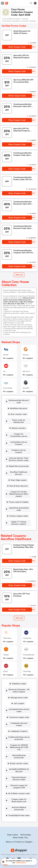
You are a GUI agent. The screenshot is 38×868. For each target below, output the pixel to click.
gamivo (26, 355)
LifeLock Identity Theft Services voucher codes (19, 459)
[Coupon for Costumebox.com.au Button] (18, 435)
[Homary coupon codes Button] (18, 516)
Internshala (8, 388)
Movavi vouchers (19, 428)
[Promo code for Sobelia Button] (18, 502)
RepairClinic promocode (19, 466)
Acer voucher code (19, 414)
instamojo (27, 638)
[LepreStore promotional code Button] (18, 509)
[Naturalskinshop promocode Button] (18, 756)
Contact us (20, 842)
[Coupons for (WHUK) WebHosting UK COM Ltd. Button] (18, 747)
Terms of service (31, 855)
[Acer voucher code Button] (18, 414)
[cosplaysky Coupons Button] (18, 731)
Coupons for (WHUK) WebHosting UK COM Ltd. (19, 747)
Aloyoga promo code (19, 698)
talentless (7, 638)
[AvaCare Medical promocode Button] (18, 808)
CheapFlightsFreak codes (19, 815)
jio (4, 371)
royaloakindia (29, 655)
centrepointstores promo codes (19, 710)
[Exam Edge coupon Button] (18, 480)
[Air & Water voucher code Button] (18, 793)
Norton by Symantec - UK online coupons (19, 691)
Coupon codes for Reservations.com (19, 800)
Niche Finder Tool (20, 838)
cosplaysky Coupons (19, 731)
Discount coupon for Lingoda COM (19, 787)
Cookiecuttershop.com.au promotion (19, 738)
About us (10, 842)
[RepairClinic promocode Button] (18, 466)
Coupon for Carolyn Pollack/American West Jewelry (19, 494)
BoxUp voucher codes (19, 763)
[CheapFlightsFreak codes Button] (18, 815)
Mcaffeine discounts (19, 408)
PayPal (6, 355)
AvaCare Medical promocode (19, 808)
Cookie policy (21, 863)
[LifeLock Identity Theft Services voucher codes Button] (18, 459)
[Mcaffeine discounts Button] (18, 408)
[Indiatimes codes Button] (18, 684)
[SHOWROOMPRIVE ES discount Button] (18, 770)
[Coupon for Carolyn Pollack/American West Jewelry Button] (18, 494)
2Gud (5, 671)
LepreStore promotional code (19, 509)
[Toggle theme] (35, 3)
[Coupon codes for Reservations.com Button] (18, 800)
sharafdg (27, 671)
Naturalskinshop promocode (19, 756)
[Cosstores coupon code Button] (18, 717)
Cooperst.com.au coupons (19, 451)
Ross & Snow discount (19, 486)
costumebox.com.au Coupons (19, 443)
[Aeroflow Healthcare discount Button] (18, 473)
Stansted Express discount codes (19, 778)
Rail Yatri (26, 371)
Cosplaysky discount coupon (19, 724)
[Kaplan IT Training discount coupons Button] (18, 523)
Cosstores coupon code (19, 717)
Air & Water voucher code (19, 793)
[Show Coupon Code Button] (17, 47)
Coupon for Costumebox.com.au (19, 435)
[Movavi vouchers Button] (18, 428)
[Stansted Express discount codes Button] (18, 778)
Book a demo (13, 835)
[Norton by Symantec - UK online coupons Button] (18, 691)
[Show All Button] (19, 618)
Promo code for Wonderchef (19, 421)
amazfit (26, 388)
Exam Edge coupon (19, 480)
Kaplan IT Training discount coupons (19, 523)
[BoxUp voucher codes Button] (18, 763)
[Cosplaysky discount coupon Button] (18, 724)
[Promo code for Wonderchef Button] (18, 421)
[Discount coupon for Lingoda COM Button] (18, 787)
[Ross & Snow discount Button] (18, 486)
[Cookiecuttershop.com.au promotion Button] (18, 738)
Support (29, 842)
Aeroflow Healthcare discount (19, 473)
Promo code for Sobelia (19, 502)
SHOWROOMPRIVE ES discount (19, 770)
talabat (6, 655)
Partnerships (26, 835)
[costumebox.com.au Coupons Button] (18, 443)
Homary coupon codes (19, 516)
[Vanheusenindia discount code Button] (18, 401)
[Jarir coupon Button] (18, 703)
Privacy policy (20, 855)
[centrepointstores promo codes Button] (18, 710)
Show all (19, 618)
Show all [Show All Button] (19, 275)
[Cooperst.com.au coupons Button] (18, 451)
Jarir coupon (19, 703)
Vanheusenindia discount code (19, 401)
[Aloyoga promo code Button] (18, 698)
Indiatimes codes (19, 684)
